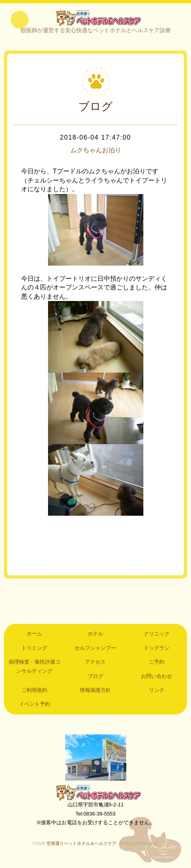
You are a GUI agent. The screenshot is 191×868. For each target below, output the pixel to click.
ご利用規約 (34, 694)
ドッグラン (157, 652)
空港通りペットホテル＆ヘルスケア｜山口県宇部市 (96, 20)
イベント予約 (35, 708)
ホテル (95, 638)
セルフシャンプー (95, 652)
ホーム (34, 638)
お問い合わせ (156, 680)
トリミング (34, 652)
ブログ (95, 680)
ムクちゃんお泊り (96, 154)
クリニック (157, 638)
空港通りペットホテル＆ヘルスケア (96, 796)
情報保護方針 (95, 694)
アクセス (95, 666)
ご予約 (157, 666)
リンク (157, 694)
